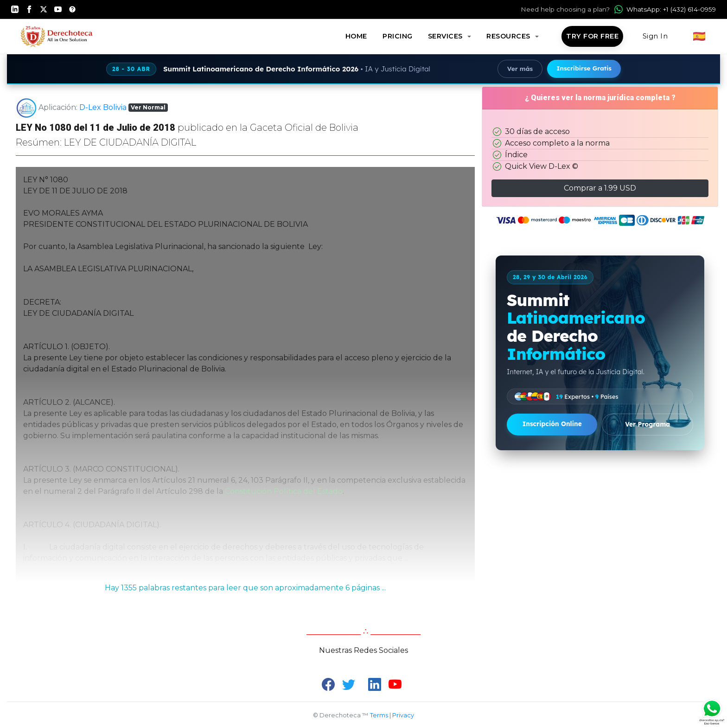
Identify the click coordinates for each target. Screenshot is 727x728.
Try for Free (592, 36)
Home (356, 36)
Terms (379, 715)
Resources (509, 36)
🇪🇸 (699, 36)
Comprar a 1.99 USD (600, 188)
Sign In (655, 36)
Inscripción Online (552, 424)
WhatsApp (665, 9)
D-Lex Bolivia (103, 107)
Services (446, 36)
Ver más (520, 68)
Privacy (403, 715)
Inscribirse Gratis (584, 68)
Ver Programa (647, 424)
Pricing (398, 36)
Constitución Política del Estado (284, 491)
